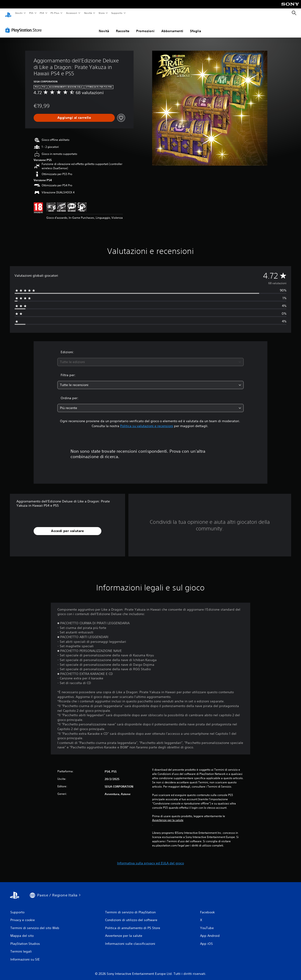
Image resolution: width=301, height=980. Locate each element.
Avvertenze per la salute (168, 816)
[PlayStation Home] (8, 13)
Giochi (19, 13)
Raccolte (123, 27)
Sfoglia (196, 27)
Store (102, 13)
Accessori (72, 13)
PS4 (42, 13)
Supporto (117, 13)
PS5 (31, 13)
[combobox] (151, 358)
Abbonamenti (172, 27)
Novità (88, 13)
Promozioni (145, 27)
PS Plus (55, 13)
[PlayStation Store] (24, 26)
